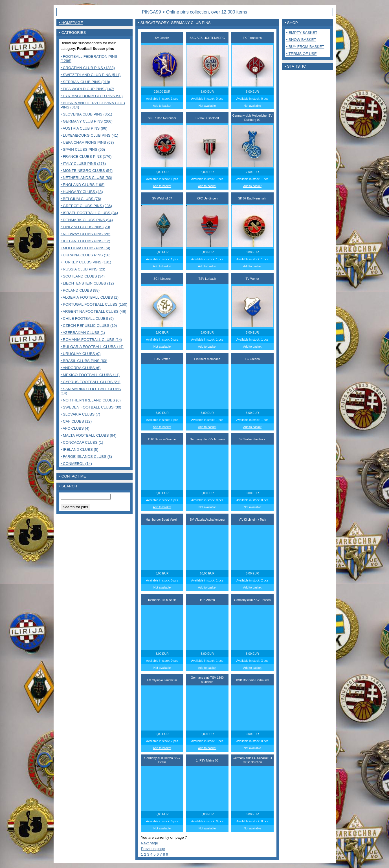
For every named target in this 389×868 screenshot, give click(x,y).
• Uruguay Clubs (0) (81, 354)
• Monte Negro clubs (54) (87, 171)
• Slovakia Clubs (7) (81, 414)
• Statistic (295, 66)
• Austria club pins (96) (84, 128)
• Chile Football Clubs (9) (87, 318)
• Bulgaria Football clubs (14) (92, 347)
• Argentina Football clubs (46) (94, 311)
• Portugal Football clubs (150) (94, 304)
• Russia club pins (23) (83, 269)
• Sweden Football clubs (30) (91, 407)
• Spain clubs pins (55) (83, 149)
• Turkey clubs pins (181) (86, 262)
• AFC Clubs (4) (75, 428)
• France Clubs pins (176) (86, 156)
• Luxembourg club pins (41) (90, 135)
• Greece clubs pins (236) (86, 206)
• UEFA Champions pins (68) (87, 142)
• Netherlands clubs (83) (86, 178)
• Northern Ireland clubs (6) (91, 400)
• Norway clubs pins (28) (86, 234)
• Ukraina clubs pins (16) (86, 255)
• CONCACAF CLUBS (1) (82, 442)
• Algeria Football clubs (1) (90, 297)
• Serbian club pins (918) (85, 82)
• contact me (73, 476)
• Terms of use (302, 54)
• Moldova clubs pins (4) (85, 248)
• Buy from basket (305, 47)
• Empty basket (302, 33)
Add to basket (162, 106)
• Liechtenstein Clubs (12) (87, 283)
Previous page (153, 849)
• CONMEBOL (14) (76, 464)
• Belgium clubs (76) (81, 199)
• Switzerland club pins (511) (91, 75)
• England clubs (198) (83, 185)
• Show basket (301, 40)
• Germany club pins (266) (87, 121)
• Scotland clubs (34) (83, 276)
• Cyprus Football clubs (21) (91, 382)
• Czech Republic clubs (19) (89, 326)
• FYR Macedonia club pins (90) (92, 96)
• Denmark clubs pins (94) (87, 220)
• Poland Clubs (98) (80, 290)
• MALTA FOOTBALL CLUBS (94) (89, 435)
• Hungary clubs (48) (82, 192)
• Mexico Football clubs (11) (90, 375)
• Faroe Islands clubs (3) (86, 457)
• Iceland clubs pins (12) (86, 241)
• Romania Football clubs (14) (91, 340)
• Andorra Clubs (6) (81, 368)
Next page (150, 843)
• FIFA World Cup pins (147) (87, 89)
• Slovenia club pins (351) (86, 114)
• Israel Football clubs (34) (89, 213)
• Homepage (71, 23)
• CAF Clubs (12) (76, 421)
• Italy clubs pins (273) (83, 164)
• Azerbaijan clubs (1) (83, 333)
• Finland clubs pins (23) (85, 227)
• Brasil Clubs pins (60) (84, 361)
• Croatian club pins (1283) (88, 68)
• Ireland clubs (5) (80, 449)
